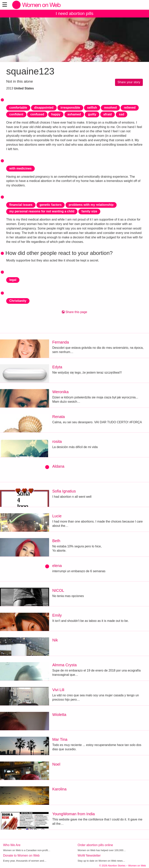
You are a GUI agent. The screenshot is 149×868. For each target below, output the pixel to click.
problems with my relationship (91, 205)
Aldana (58, 466)
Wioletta (59, 715)
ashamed (74, 114)
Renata (58, 417)
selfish (92, 108)
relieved (130, 108)
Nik (55, 640)
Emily (57, 615)
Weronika (60, 392)
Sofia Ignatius (64, 491)
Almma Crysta (64, 665)
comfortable (18, 108)
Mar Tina (60, 739)
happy (56, 114)
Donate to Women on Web (21, 855)
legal (13, 280)
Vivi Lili (58, 690)
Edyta (57, 367)
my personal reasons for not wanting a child (42, 211)
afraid (108, 114)
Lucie (57, 516)
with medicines (20, 168)
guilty (92, 114)
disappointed (44, 108)
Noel (56, 764)
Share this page (75, 312)
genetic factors (51, 205)
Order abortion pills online (95, 845)
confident (16, 114)
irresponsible (70, 108)
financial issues (21, 205)
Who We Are (12, 845)
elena (57, 566)
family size (89, 211)
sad (122, 114)
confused (37, 114)
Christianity (18, 301)
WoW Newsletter (89, 855)
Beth (56, 541)
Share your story (129, 82)
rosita (57, 441)
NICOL (58, 590)
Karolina (59, 789)
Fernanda (61, 342)
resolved (110, 108)
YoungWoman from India (73, 814)
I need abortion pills (74, 13)
